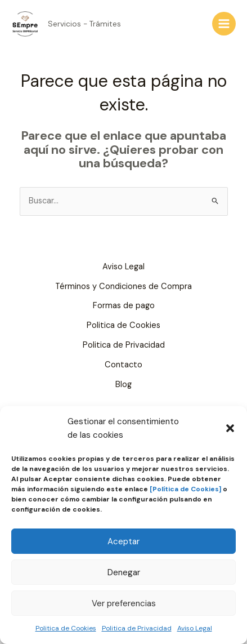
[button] (230, 428)
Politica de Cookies (66, 628)
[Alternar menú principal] (224, 24)
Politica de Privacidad (137, 628)
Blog (123, 385)
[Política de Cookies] (185, 489)
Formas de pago (124, 306)
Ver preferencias (124, 603)
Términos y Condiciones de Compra (123, 287)
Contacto (123, 365)
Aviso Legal (195, 628)
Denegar (124, 572)
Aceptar (123, 541)
